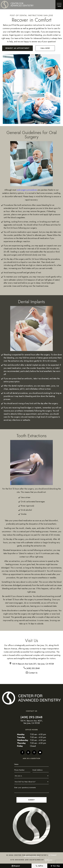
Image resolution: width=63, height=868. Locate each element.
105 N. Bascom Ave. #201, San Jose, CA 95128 (31, 722)
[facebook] (22, 752)
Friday (20, 746)
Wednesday (23, 740)
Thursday (21, 743)
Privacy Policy (31, 856)
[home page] (17, 5)
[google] (28, 752)
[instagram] (34, 752)
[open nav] (59, 5)
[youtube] (40, 752)
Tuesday (21, 737)
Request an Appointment (17, 48)
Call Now (45, 48)
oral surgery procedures (27, 190)
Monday (21, 734)
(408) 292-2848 (31, 717)
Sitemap (53, 855)
